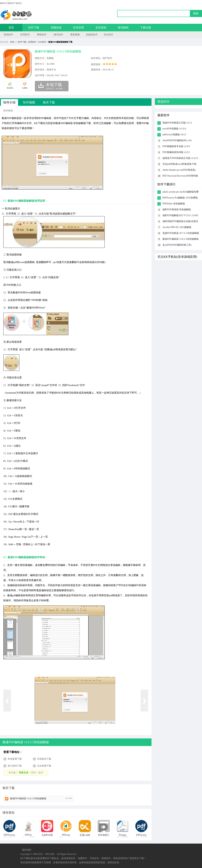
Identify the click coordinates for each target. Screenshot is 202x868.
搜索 (196, 13)
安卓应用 (78, 28)
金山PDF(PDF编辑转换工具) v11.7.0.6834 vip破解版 (177, 245)
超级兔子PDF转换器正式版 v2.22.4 (180, 158)
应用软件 (25, 35)
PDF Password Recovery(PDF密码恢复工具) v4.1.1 (180, 176)
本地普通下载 (15, 759)
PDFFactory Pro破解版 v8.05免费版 (180, 198)
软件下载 (34, 28)
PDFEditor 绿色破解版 (174, 204)
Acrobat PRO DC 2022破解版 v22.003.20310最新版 (177, 228)
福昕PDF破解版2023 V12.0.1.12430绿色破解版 (180, 216)
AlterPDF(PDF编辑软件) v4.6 (177, 140)
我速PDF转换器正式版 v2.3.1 (177, 123)
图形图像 (75, 35)
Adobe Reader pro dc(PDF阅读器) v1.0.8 (179, 170)
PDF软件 (42, 42)
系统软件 (8, 35)
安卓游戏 (101, 28)
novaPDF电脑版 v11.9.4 (174, 129)
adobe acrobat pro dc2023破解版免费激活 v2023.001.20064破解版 (181, 192)
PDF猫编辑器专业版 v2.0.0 (176, 146)
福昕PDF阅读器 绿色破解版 (177, 210)
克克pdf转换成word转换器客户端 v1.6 (179, 164)
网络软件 (42, 35)
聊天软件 (58, 35)
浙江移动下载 (15, 766)
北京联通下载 (44, 766)
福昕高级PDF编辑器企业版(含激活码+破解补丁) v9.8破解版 (180, 222)
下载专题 (146, 28)
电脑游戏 (56, 28)
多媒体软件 (92, 35)
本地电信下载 (44, 759)
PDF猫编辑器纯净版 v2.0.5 (176, 152)
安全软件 (108, 35)
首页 (11, 28)
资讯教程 (123, 28)
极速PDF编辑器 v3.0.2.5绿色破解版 (28, 799)
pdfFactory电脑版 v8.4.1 (174, 135)
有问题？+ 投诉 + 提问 (26, 773)
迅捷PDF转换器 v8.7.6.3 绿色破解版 (181, 233)
